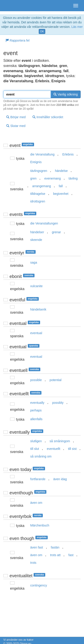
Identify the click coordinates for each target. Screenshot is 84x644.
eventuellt (54, 449)
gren (33, 178)
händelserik (38, 309)
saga (34, 262)
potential (55, 380)
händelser (37, 232)
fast (71, 555)
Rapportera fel (18, 40)
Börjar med (16, 117)
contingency (39, 585)
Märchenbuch (40, 525)
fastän (55, 547)
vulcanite (36, 286)
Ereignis (36, 162)
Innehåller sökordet (48, 117)
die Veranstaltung (42, 154)
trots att (55, 555)
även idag (60, 479)
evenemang (53, 178)
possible (36, 380)
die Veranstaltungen (44, 223)
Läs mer (77, 27)
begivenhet (61, 194)
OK (42, 31)
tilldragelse (38, 194)
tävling (73, 178)
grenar (56, 232)
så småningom (60, 441)
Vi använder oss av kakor (18, 640)
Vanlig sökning (66, 94)
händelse (61, 171)
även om (36, 503)
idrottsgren (38, 201)
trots (33, 563)
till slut (35, 449)
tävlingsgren (39, 171)
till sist (72, 449)
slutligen (36, 441)
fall (61, 186)
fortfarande (38, 479)
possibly (58, 403)
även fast (37, 547)
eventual (36, 333)
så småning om (41, 456)
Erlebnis (68, 154)
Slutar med (16, 126)
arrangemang (42, 186)
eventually (37, 403)
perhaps (36, 410)
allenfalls (36, 419)
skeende (36, 240)
